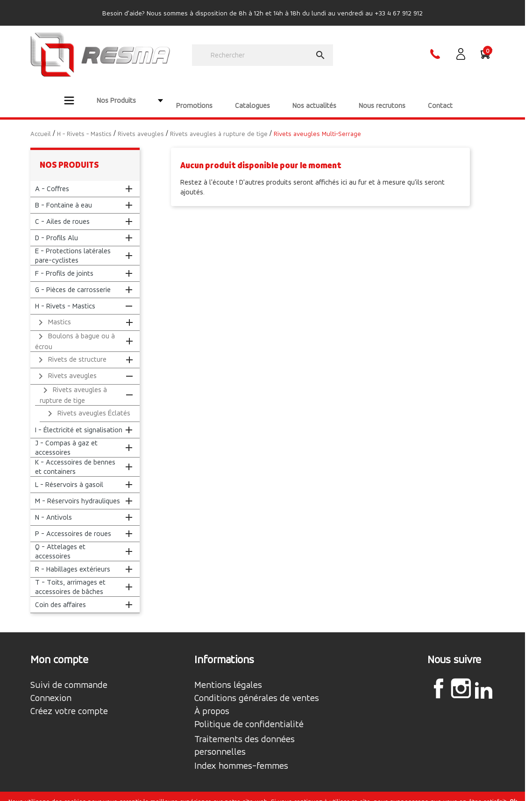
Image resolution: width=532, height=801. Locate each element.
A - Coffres (52, 179)
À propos (212, 701)
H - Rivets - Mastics (65, 296)
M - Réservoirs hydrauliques (78, 491)
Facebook (439, 679)
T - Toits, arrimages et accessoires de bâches (70, 577)
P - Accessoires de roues (73, 524)
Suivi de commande (69, 675)
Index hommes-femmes (241, 756)
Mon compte (59, 650)
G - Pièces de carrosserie (73, 280)
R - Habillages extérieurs (73, 559)
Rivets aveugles (66, 366)
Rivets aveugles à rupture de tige (73, 385)
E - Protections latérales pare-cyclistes (73, 246)
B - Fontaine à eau (64, 195)
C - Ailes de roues (62, 211)
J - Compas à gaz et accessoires (66, 438)
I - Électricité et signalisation (79, 420)
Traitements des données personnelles (245, 736)
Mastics (53, 313)
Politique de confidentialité (249, 715)
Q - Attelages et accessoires (60, 541)
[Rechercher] (262, 55)
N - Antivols (53, 507)
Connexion (51, 688)
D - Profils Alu (57, 228)
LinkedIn (483, 680)
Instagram (461, 679)
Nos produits (69, 155)
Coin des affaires (60, 595)
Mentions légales (228, 675)
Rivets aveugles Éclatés (87, 404)
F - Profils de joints (64, 263)
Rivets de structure (71, 350)
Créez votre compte (69, 701)
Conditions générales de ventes (257, 688)
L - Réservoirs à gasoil (69, 475)
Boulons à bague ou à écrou (75, 331)
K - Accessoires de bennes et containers (75, 457)
